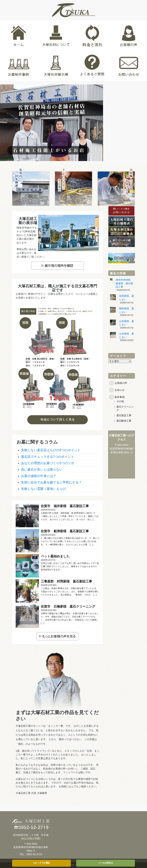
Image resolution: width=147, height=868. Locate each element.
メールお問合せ (106, 863)
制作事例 (120, 397)
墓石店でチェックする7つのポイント (48, 457)
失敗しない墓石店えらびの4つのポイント (51, 450)
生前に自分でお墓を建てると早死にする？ (51, 482)
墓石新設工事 (124, 415)
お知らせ (120, 390)
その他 (120, 401)
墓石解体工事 (124, 421)
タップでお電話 (42, 863)
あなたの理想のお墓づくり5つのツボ (48, 463)
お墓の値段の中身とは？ (39, 476)
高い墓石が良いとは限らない (42, 470)
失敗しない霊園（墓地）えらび (43, 489)
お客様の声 (121, 383)
